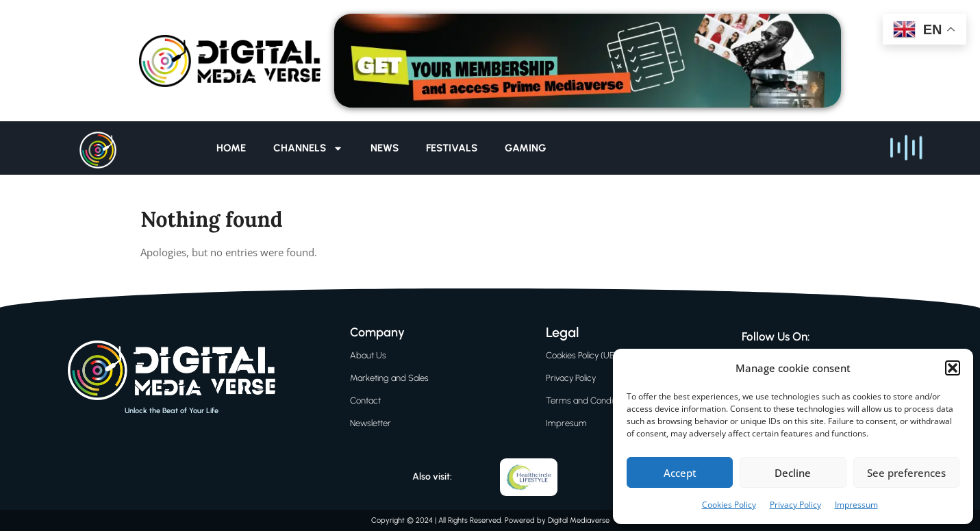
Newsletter (370, 423)
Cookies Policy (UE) (581, 355)
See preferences (906, 473)
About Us (368, 355)
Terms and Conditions (588, 400)
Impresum (566, 423)
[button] (953, 368)
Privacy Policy (795, 505)
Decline (793, 473)
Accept (680, 473)
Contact (365, 400)
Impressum (856, 505)
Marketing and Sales (389, 378)
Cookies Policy (729, 505)
